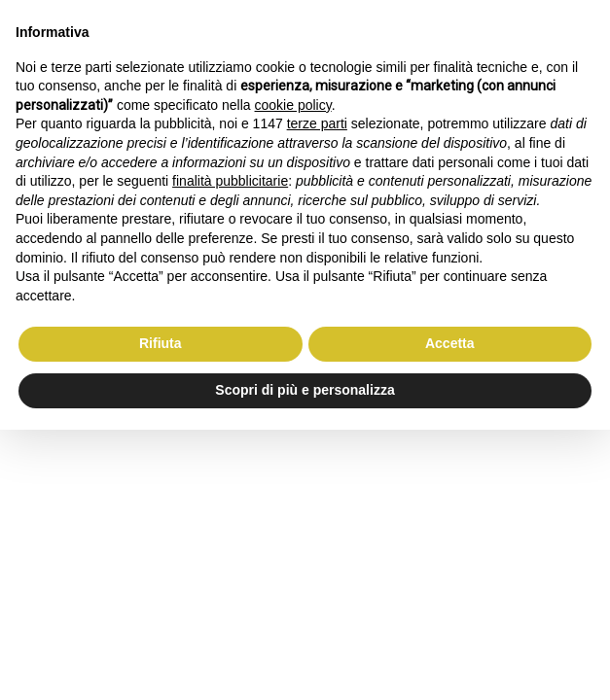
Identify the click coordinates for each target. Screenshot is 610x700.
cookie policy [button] (293, 105)
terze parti (317, 123)
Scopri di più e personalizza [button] (305, 390)
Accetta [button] (450, 343)
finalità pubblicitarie (230, 181)
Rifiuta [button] (161, 343)
